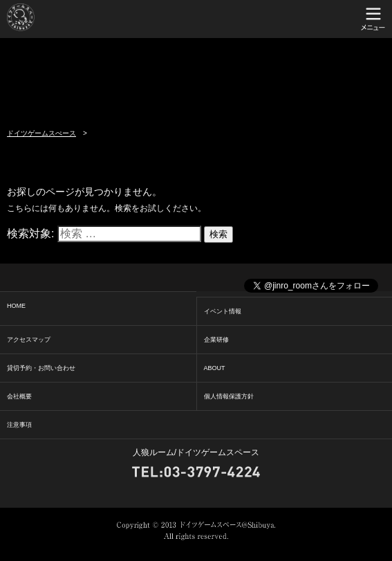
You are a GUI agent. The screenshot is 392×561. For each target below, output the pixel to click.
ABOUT (215, 368)
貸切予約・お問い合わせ (41, 368)
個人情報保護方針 (229, 396)
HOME (16, 306)
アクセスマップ (29, 340)
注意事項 (19, 425)
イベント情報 (223, 311)
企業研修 (216, 340)
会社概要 (19, 396)
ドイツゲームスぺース (41, 133)
